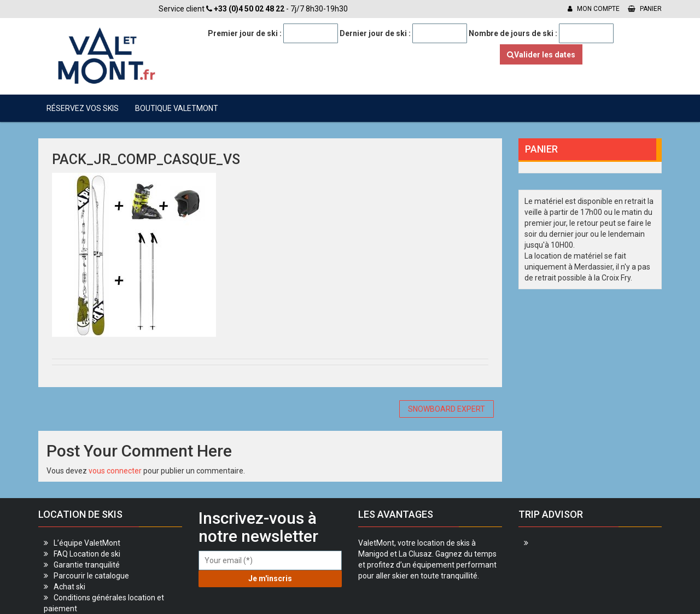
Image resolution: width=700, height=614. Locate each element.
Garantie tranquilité (87, 565)
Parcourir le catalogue (91, 576)
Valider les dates (541, 55)
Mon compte (594, 9)
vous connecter (115, 471)
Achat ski (69, 587)
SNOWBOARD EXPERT (447, 409)
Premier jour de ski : (245, 33)
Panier (645, 9)
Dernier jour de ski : (375, 33)
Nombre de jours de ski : (513, 33)
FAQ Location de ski (87, 554)
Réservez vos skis (83, 108)
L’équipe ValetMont (87, 543)
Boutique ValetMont (177, 108)
